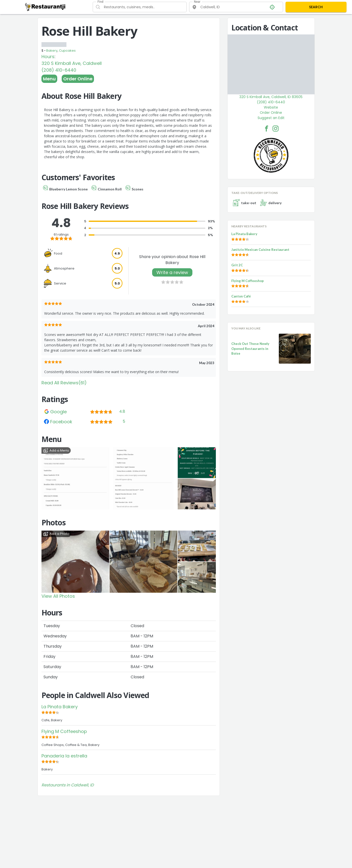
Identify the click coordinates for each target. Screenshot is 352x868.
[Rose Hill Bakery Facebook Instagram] (276, 129)
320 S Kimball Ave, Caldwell (72, 63)
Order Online (78, 79)
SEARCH (316, 7)
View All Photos (58, 596)
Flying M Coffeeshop (64, 731)
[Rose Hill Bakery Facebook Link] (267, 129)
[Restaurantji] (45, 7)
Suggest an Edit (271, 118)
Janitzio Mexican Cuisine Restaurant (260, 250)
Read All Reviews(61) (64, 383)
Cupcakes (67, 51)
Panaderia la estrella (64, 756)
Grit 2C (237, 265)
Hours (48, 57)
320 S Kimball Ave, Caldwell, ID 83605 (271, 97)
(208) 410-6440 (59, 70)
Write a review (172, 272)
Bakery (52, 51)
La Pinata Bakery (60, 707)
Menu (49, 79)
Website (271, 107)
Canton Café (241, 296)
